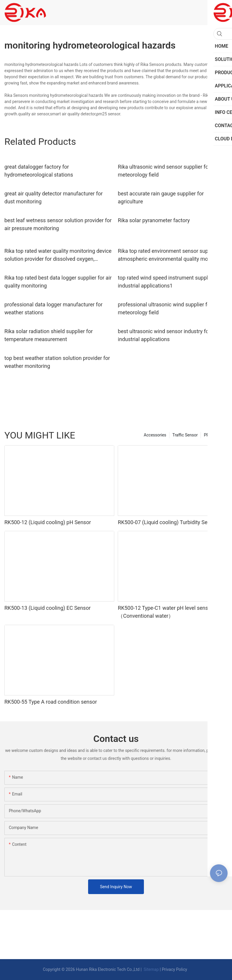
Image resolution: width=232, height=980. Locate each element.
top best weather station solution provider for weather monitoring (57, 362)
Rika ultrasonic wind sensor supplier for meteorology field (164, 171)
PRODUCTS (214, 435)
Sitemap (151, 969)
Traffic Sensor (185, 435)
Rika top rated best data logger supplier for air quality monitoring (58, 282)
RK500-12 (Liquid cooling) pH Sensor (48, 522)
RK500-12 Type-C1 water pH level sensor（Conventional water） (165, 612)
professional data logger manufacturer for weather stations (53, 308)
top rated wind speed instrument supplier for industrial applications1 (170, 282)
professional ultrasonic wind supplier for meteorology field (165, 308)
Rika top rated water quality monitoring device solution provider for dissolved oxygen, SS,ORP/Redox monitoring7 (58, 255)
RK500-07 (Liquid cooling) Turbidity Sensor (168, 522)
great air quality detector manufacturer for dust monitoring (54, 197)
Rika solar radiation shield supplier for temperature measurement (49, 335)
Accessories (155, 435)
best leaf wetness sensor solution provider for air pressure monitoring (58, 224)
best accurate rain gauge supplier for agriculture (161, 197)
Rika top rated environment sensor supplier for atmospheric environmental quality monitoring (172, 255)
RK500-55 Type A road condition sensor (51, 702)
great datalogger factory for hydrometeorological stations (39, 171)
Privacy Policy (174, 969)
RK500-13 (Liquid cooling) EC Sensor (48, 608)
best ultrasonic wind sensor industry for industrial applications (164, 335)
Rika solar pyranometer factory (154, 220)
